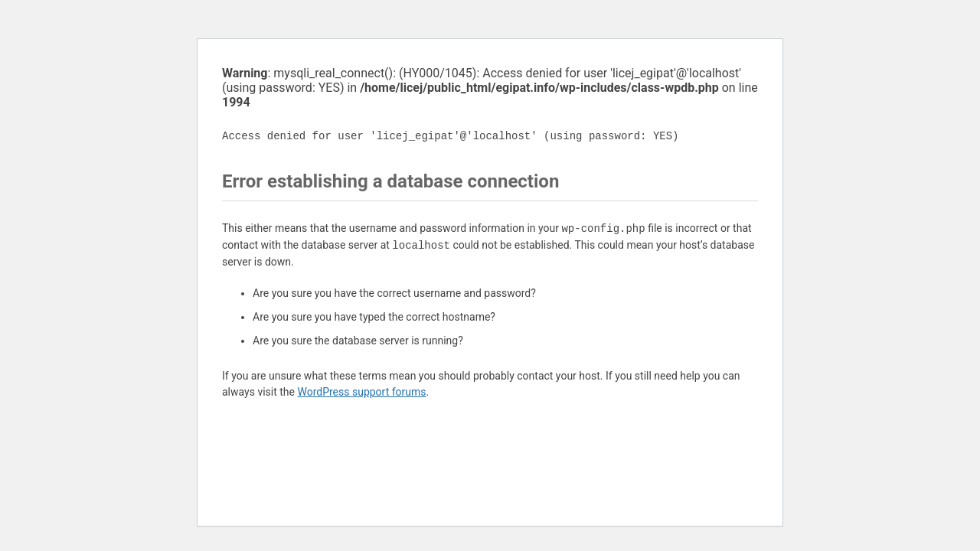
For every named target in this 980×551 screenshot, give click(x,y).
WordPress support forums (361, 392)
